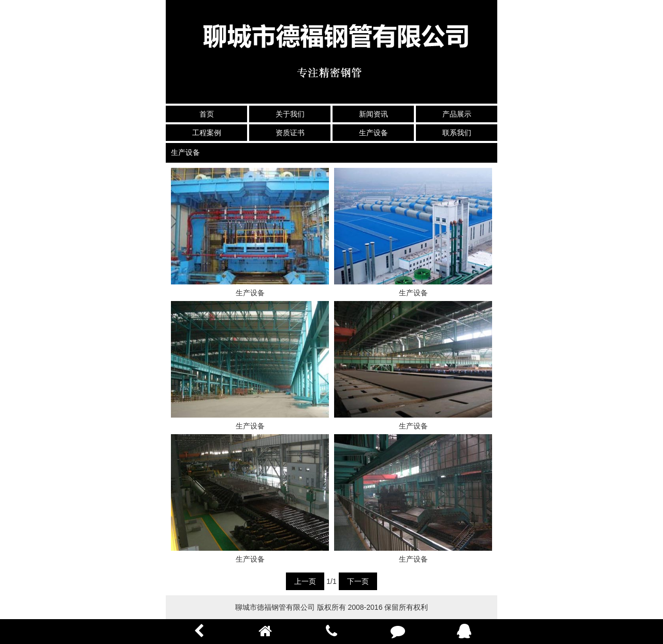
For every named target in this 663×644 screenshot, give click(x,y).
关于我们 (290, 114)
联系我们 (457, 133)
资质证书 (290, 133)
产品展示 (457, 114)
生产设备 (373, 133)
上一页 (305, 581)
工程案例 (207, 133)
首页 (207, 114)
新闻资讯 (373, 114)
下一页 (358, 581)
